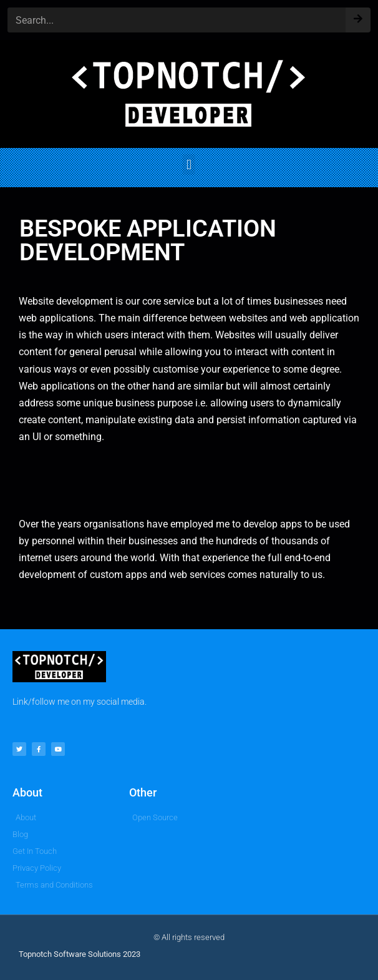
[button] (189, 164)
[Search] (358, 16)
